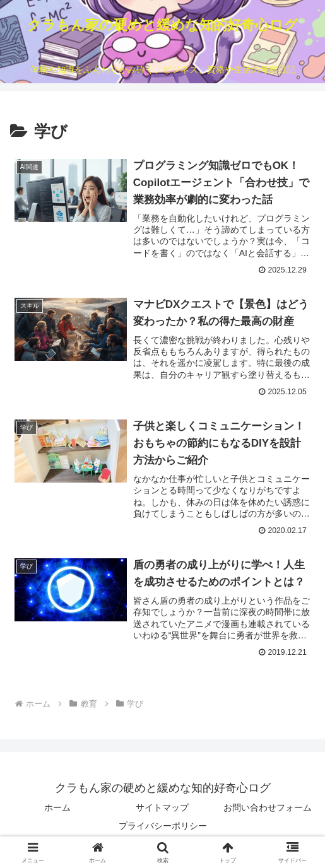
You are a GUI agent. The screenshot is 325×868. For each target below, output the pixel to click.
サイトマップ (162, 809)
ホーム (57, 809)
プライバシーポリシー (163, 828)
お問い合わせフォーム (268, 809)
